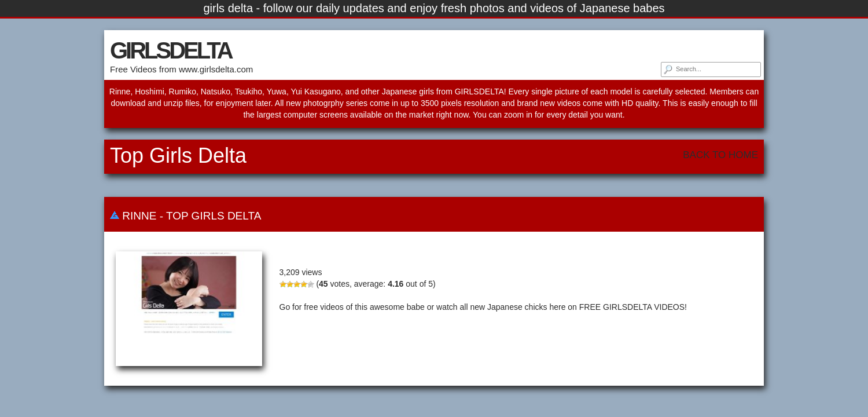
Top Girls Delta (214, 216)
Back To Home (720, 155)
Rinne (139, 216)
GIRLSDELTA (171, 50)
